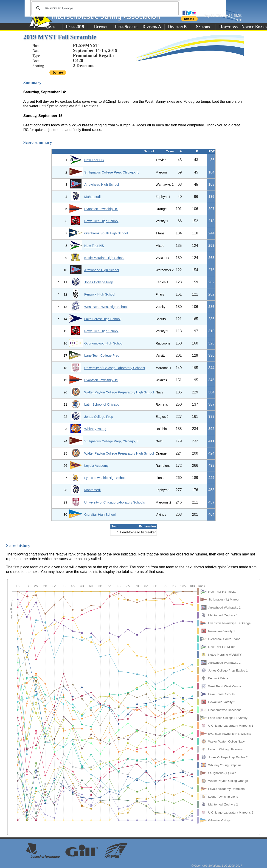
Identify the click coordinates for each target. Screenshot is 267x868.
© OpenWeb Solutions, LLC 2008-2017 (217, 866)
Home (49, 27)
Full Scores (126, 27)
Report (101, 27)
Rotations (228, 27)
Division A (152, 27)
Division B (177, 27)
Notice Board (254, 27)
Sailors (203, 27)
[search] (104, 8)
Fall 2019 (75, 27)
